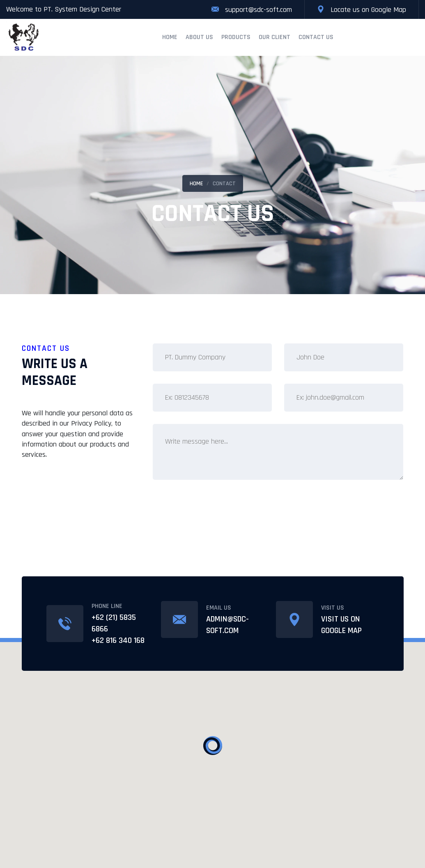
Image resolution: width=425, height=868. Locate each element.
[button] (213, 746)
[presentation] (215, 511)
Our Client (275, 37)
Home (170, 37)
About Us (199, 37)
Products (236, 37)
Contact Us (316, 37)
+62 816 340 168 (118, 640)
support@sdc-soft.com (258, 10)
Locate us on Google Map (368, 10)
